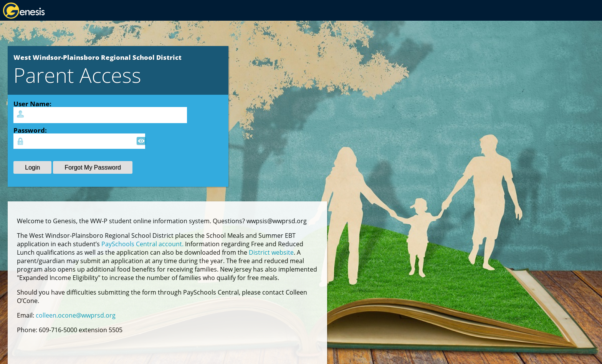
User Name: (32, 104)
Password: (30, 130)
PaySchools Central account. (142, 244)
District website (271, 252)
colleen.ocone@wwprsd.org (76, 315)
